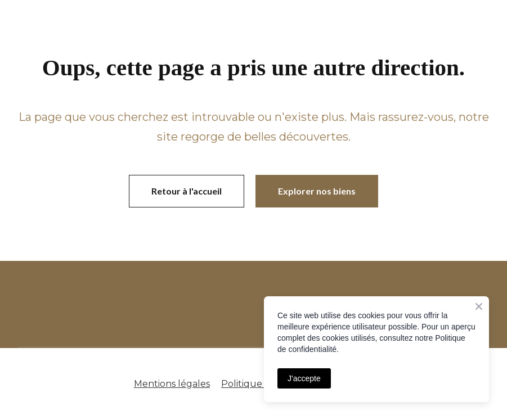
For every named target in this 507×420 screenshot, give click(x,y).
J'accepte (304, 378)
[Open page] (152, 304)
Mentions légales (172, 384)
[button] (187, 191)
